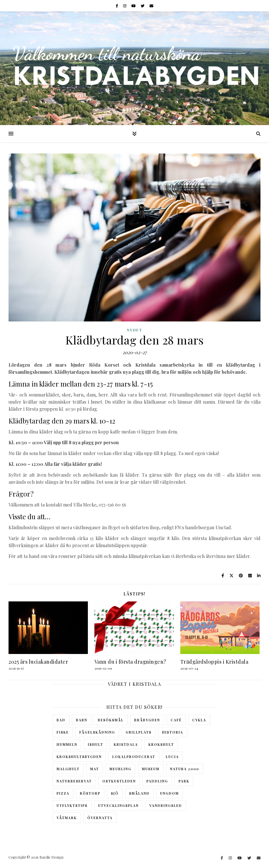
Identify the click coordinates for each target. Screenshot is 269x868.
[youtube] (134, 6)
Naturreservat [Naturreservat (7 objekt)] (74, 781)
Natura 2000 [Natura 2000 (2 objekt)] (185, 769)
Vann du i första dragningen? (130, 662)
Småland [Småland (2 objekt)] (139, 793)
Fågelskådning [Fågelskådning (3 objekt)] (97, 732)
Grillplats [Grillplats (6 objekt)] (139, 732)
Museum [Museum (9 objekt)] (151, 769)
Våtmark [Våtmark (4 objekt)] (67, 818)
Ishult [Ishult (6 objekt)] (96, 744)
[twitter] (143, 6)
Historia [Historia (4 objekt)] (173, 732)
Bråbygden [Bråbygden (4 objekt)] (147, 720)
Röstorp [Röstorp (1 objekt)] (90, 793)
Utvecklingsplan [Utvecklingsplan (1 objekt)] (118, 805)
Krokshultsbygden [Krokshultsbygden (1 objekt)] (79, 757)
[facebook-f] (117, 6)
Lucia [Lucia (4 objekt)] (172, 757)
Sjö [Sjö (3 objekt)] (115, 793)
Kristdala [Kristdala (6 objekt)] (126, 744)
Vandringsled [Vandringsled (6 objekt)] (166, 805)
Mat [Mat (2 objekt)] (95, 769)
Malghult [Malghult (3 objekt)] (68, 769)
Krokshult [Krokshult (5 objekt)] (161, 744)
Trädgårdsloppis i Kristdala (214, 662)
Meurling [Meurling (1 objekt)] (120, 769)
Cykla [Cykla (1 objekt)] (199, 720)
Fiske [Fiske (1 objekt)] (63, 732)
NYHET (135, 330)
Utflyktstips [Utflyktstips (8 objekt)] (72, 805)
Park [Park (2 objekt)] (184, 781)
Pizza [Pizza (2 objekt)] (63, 793)
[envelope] (151, 6)
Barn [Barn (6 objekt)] (82, 720)
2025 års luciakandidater (38, 662)
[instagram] (125, 6)
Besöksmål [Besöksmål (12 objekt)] (111, 720)
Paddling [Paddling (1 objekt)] (157, 781)
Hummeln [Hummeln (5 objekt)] (67, 744)
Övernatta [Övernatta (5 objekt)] (100, 818)
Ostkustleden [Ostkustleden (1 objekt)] (119, 781)
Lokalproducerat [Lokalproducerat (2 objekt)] (134, 757)
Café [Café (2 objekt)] (176, 720)
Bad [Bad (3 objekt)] (61, 720)
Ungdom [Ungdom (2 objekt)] (169, 793)
